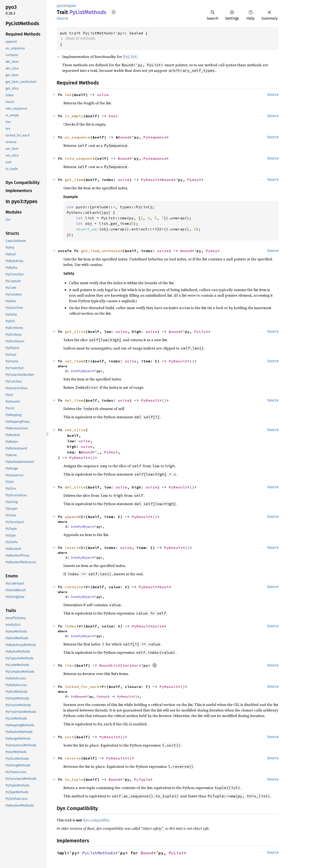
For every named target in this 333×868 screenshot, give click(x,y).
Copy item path (114, 12)
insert (72, 548)
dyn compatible (96, 820)
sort (69, 737)
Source (62, 18)
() (192, 361)
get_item (74, 180)
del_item (74, 400)
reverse (73, 758)
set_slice (75, 430)
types (71, 6)
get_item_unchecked (102, 251)
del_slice (75, 487)
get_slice (75, 332)
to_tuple (74, 779)
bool (113, 116)
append (72, 517)
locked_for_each (82, 687)
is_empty (74, 116)
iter (69, 665)
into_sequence (80, 158)
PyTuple (142, 779)
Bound (124, 137)
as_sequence (77, 137)
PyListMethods (99, 853)
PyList (201, 332)
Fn (73, 696)
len (68, 95)
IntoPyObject (82, 371)
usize (103, 95)
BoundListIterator (119, 665)
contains (74, 587)
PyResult (150, 180)
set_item (74, 361)
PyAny (193, 180)
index (71, 626)
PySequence (155, 137)
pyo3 (61, 6)
